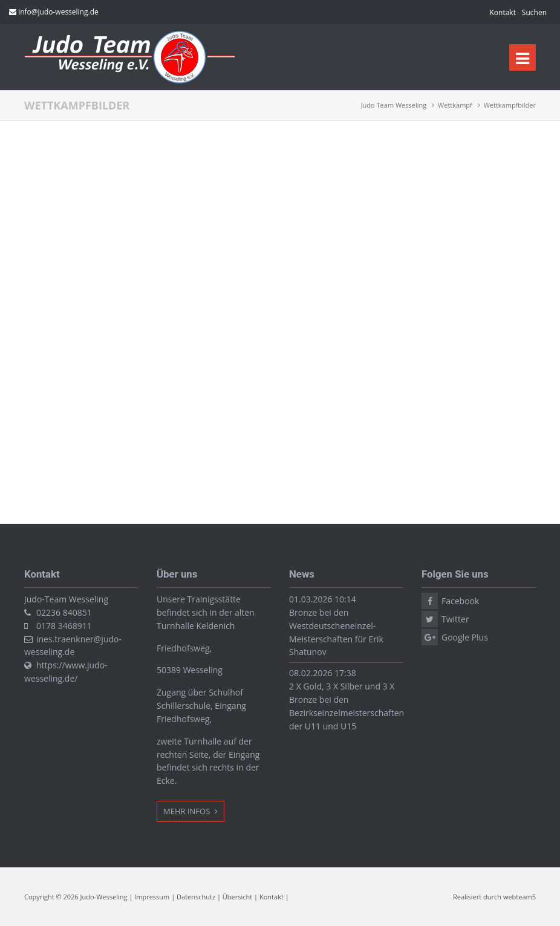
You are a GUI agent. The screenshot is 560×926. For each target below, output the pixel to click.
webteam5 (519, 897)
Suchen (534, 12)
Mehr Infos (188, 811)
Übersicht (237, 897)
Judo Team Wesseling (394, 105)
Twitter (455, 619)
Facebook (460, 601)
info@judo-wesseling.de (58, 12)
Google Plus (465, 637)
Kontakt (502, 12)
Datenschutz (196, 897)
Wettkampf (455, 105)
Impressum (152, 897)
